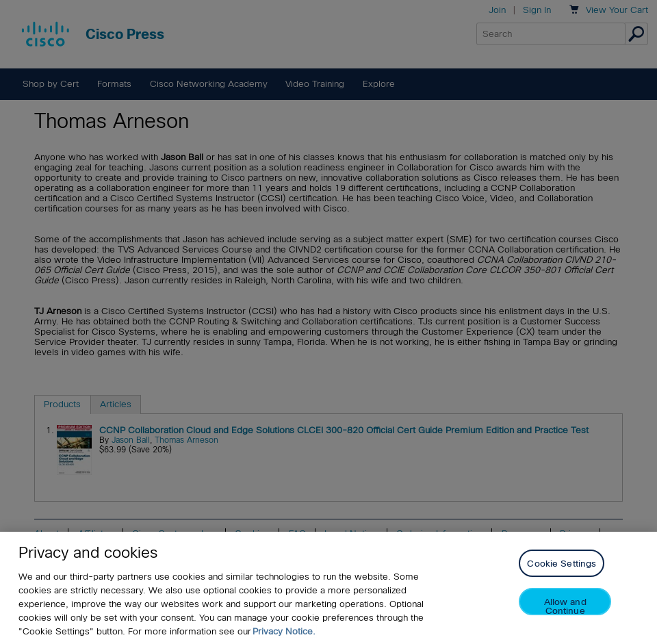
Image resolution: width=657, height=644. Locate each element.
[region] (328, 588)
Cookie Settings (562, 564)
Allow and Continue (565, 606)
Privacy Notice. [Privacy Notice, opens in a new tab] (284, 631)
